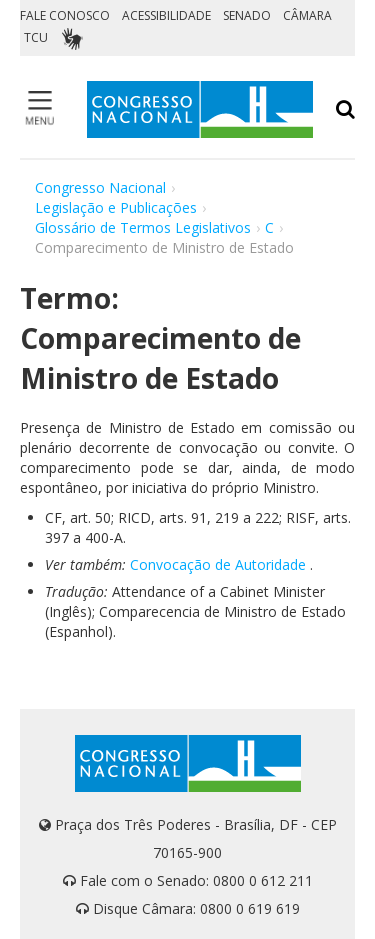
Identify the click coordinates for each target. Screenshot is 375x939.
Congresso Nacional (100, 187)
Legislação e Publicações (116, 207)
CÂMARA (307, 15)
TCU (36, 37)
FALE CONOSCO (65, 15)
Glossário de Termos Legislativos (143, 227)
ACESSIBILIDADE (166, 15)
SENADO (247, 15)
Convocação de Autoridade (218, 564)
